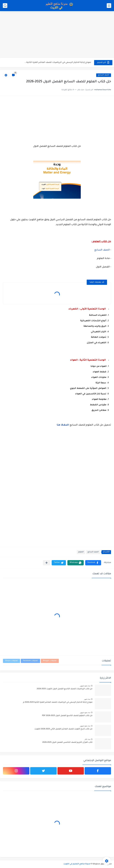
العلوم (81, 552)
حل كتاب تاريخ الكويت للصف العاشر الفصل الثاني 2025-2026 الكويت (63, 729)
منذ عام (88, 739)
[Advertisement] (57, 35)
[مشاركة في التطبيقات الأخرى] (47, 563)
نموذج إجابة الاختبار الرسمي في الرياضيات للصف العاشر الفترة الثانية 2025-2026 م (58, 702)
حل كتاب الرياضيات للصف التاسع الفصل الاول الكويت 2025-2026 (65, 689)
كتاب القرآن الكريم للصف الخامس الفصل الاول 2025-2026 (67, 742)
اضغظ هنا (63, 425)
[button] (93, 563)
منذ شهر (87, 699)
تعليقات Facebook (30, 661)
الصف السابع (104, 75)
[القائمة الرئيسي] (109, 6)
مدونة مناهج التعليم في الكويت (77, 864)
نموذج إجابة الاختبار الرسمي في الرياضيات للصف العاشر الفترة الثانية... (58, 62)
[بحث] (5, 6)
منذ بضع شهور (85, 686)
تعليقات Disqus (12, 661)
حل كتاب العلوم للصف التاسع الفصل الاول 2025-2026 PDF (67, 716)
